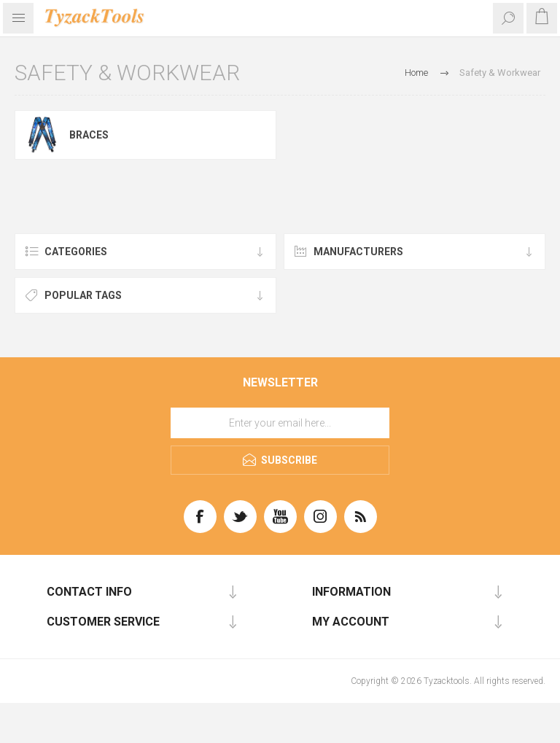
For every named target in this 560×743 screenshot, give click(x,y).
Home (416, 73)
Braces (89, 135)
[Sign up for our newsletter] (280, 423)
